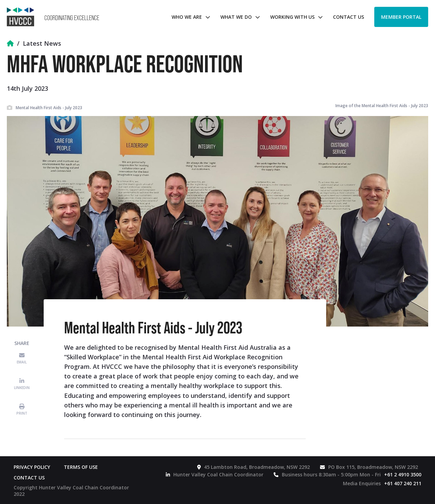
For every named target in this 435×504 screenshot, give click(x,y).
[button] (189, 17)
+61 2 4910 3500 (403, 474)
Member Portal (401, 17)
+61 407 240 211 (403, 483)
